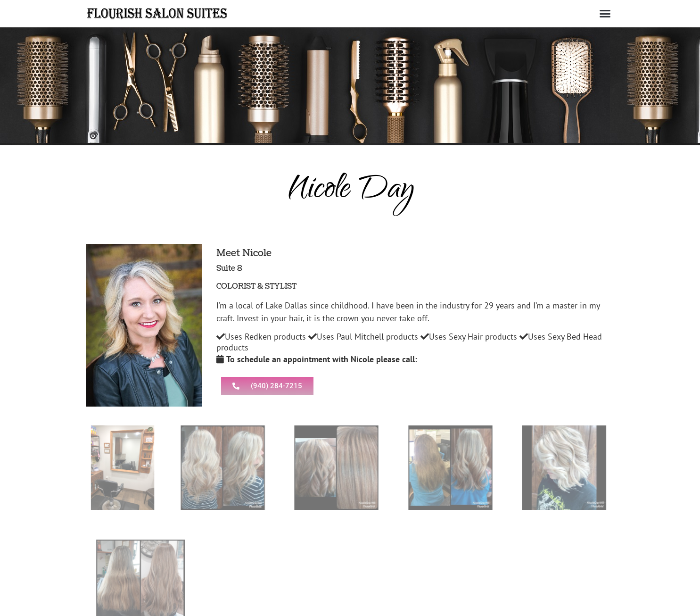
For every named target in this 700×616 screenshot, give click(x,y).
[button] (605, 14)
